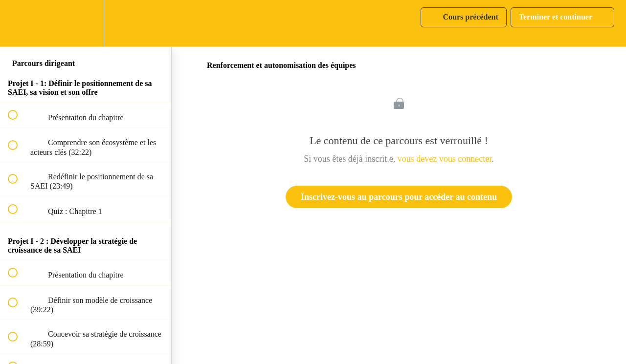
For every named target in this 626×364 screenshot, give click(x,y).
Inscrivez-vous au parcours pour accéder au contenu (399, 197)
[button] (18, 23)
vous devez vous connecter (445, 159)
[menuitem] (86, 23)
